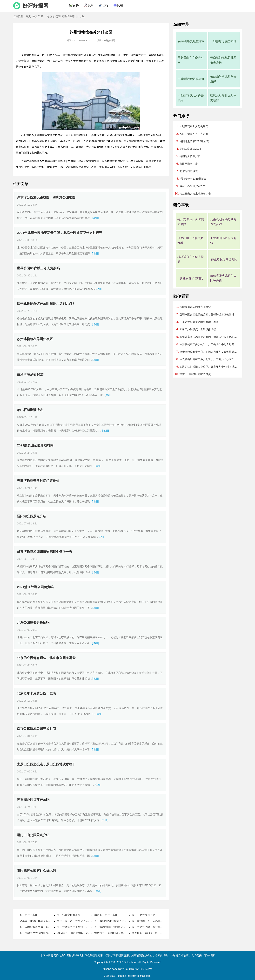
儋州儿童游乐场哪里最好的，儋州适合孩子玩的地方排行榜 (209, 337)
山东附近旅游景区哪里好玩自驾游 (199, 322)
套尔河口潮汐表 (189, 171)
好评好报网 (35, 6)
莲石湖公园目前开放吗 (33, 800)
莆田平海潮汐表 (189, 164)
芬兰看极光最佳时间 (191, 41)
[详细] (95, 218)
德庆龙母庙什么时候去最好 (223, 98)
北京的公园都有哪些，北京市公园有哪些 (46, 658)
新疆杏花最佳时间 (224, 41)
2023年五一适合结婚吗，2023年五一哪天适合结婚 (86, 933)
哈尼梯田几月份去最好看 (191, 241)
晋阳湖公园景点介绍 (32, 516)
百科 (76, 5)
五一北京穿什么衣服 (69, 915)
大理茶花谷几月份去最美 (191, 98)
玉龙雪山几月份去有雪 (191, 60)
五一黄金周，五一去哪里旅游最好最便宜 (155, 921)
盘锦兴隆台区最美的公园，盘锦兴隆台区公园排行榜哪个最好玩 (209, 314)
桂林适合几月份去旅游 (191, 259)
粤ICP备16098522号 (141, 969)
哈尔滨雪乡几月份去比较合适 (223, 278)
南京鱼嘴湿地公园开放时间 (36, 729)
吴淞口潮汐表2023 (190, 149)
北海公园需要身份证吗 (33, 622)
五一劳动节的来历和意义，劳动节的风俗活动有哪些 (124, 927)
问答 (120, 5)
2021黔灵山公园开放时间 (35, 445)
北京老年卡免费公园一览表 (36, 693)
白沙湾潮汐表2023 (30, 374)
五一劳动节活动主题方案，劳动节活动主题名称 (159, 927)
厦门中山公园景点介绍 (33, 835)
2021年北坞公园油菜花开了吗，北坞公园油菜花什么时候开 (60, 233)
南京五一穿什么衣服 (106, 915)
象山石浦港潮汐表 (30, 410)
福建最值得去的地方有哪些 (195, 307)
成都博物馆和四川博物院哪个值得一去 (45, 552)
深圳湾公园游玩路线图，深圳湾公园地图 (46, 197)
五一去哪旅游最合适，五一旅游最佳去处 (43, 927)
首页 (28, 16)
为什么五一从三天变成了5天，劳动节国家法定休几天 (88, 921)
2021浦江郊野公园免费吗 (35, 587)
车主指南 (209, 955)
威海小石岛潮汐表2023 (193, 186)
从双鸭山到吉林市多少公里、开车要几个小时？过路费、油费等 (209, 359)
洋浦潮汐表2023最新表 (193, 179)
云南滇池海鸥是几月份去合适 (223, 60)
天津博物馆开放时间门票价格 (38, 481)
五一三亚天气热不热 (143, 915)
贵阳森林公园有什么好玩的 (36, 870)
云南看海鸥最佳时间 (191, 79)
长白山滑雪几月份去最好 (223, 79)
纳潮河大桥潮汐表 (190, 156)
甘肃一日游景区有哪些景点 (195, 374)
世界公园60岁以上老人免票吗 (38, 268)
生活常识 (38, 16)
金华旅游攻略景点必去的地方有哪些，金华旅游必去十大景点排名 (209, 352)
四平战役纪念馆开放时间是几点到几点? (46, 304)
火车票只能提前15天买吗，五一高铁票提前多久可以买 (51, 921)
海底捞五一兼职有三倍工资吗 (149, 933)
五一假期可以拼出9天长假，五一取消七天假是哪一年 (125, 921)
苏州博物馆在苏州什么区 (35, 339)
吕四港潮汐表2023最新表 (194, 141)
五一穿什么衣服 (29, 915)
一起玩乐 (50, 16)
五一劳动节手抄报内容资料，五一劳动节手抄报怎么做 (51, 933)
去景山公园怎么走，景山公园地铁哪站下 (46, 764)
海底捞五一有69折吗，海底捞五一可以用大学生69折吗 (126, 933)
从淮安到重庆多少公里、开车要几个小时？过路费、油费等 (209, 344)
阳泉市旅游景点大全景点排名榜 (198, 329)
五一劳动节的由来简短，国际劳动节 (78, 927)
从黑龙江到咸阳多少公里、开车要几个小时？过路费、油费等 (209, 367)
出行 (105, 5)
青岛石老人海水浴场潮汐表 (195, 194)
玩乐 (91, 5)
